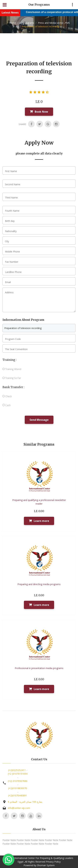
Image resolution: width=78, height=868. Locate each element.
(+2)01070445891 (18, 795)
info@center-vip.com (19, 808)
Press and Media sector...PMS (54, 23)
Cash (7, 405)
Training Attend (12, 369)
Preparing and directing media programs (39, 584)
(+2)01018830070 (18, 788)
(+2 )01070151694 (18, 774)
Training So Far (12, 378)
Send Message (39, 420)
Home (12, 23)
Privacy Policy (53, 862)
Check (7, 396)
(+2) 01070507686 (18, 781)
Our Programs (27, 23)
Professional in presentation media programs (39, 668)
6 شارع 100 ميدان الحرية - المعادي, (25, 802)
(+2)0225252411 (17, 770)
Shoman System (46, 865)
